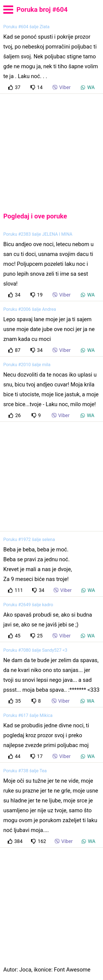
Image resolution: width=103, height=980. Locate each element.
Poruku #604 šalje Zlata (26, 27)
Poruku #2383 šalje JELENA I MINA (38, 234)
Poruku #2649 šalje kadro (28, 605)
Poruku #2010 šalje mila (27, 365)
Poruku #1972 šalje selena (29, 539)
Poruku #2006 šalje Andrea (30, 309)
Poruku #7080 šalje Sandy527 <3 (35, 650)
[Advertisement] (51, 148)
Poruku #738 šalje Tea (25, 771)
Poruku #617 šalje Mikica (28, 715)
